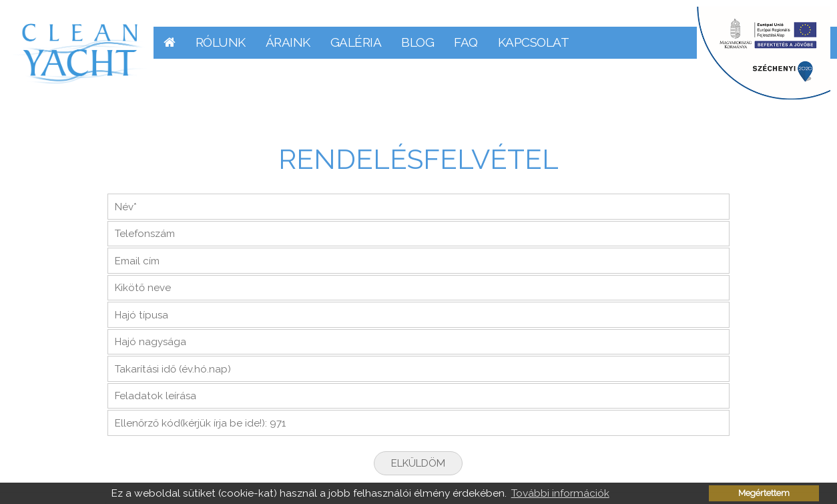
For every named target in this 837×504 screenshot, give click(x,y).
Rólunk (221, 42)
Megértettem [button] (764, 493)
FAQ (466, 42)
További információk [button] (560, 493)
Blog (417, 42)
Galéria (356, 42)
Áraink (288, 42)
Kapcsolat (534, 42)
